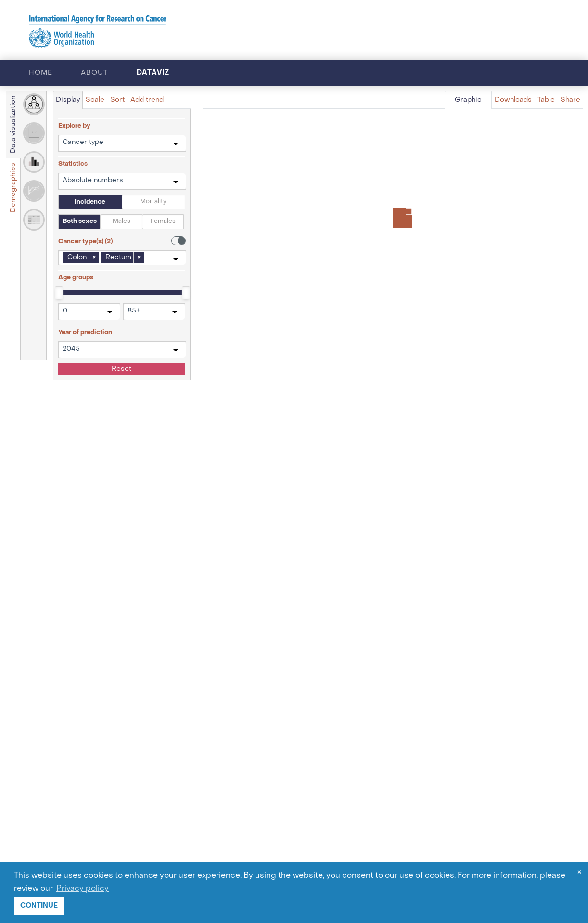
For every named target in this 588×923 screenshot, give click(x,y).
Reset (121, 369)
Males (121, 221)
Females (163, 221)
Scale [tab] (95, 100)
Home (40, 73)
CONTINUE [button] (39, 905)
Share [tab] (570, 100)
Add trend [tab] (147, 100)
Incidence (90, 202)
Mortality (153, 202)
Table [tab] (546, 100)
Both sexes (80, 221)
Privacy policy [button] (83, 889)
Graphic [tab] (468, 100)
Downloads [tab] (513, 100)
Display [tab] (68, 100)
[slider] (58, 292)
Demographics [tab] (13, 188)
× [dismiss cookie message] (579, 873)
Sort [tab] (117, 100)
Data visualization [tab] (13, 124)
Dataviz (153, 72)
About (94, 73)
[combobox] (122, 143)
